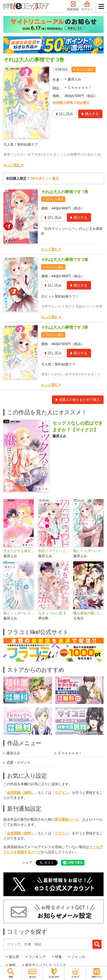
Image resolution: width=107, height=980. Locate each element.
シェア (27, 862)
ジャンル (78, 957)
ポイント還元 (85, 69)
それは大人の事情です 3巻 (65, 327)
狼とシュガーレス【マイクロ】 (19, 613)
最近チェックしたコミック (46, 965)
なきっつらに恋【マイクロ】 (53, 613)
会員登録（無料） (21, 793)
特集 (58, 957)
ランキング (37, 957)
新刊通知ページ (67, 819)
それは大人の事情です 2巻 (65, 260)
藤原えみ (74, 79)
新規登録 (73, 6)
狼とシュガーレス (87, 551)
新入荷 (14, 957)
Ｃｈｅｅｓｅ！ (80, 88)
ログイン (87, 6)
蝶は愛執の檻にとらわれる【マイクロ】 (88, 613)
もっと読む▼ (14, 165)
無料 (12, 965)
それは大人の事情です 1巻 (65, 192)
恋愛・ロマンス (19, 763)
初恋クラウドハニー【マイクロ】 (53, 551)
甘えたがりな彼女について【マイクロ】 (19, 551)
